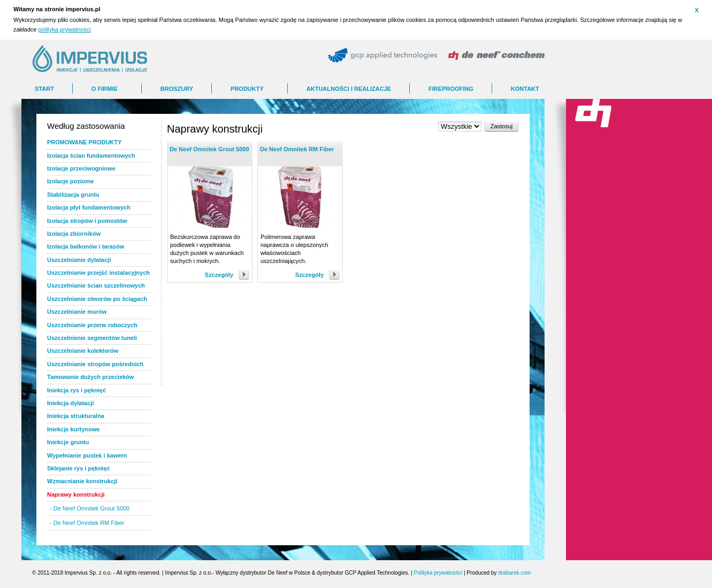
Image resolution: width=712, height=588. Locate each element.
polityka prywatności (64, 29)
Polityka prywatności (438, 573)
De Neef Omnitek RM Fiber (297, 149)
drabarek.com (514, 573)
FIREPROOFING (451, 89)
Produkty (247, 89)
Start (44, 89)
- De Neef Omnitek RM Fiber (87, 523)
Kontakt (525, 89)
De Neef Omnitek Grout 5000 (209, 149)
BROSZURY (177, 89)
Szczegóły (219, 275)
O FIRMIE (105, 89)
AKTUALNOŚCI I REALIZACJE (349, 89)
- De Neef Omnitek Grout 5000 (90, 508)
